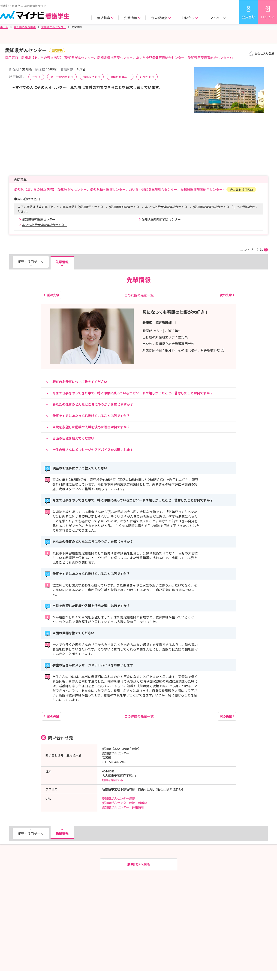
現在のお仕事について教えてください (80, 382)
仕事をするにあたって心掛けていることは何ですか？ (91, 416)
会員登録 (248, 17)
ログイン (268, 17)
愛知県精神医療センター (39, 219)
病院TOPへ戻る (139, 864)
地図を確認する (113, 780)
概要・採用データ (31, 262)
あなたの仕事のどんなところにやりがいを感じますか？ (93, 404)
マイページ (218, 18)
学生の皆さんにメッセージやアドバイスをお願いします (93, 450)
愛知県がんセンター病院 (119, 798)
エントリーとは (252, 250)
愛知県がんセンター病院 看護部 (125, 803)
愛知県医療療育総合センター (161, 219)
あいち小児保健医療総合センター (45, 225)
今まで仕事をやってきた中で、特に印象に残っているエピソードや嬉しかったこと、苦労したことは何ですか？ (133, 393)
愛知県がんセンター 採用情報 (123, 807)
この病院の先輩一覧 (139, 295)
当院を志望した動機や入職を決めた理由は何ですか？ (91, 427)
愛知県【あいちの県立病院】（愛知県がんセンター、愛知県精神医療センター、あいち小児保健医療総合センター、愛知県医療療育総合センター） (120, 189)
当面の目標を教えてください (73, 438)
